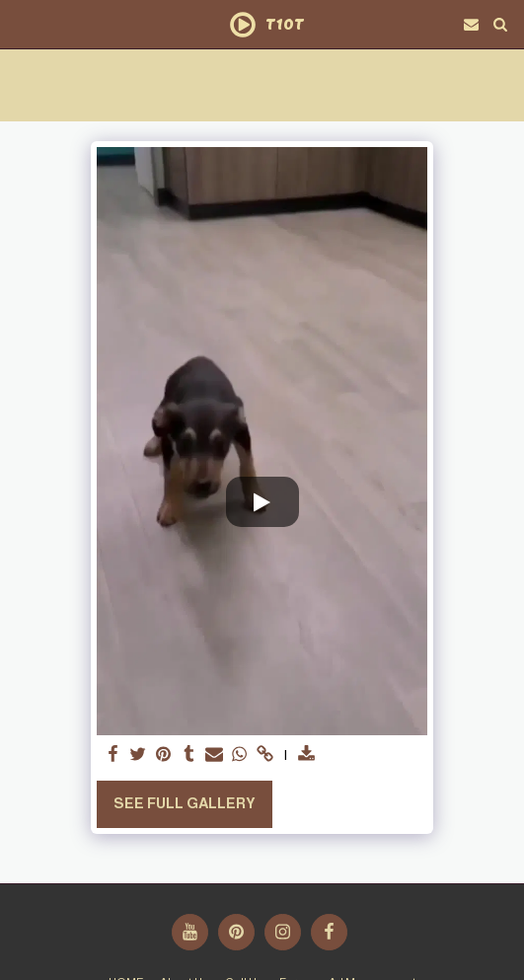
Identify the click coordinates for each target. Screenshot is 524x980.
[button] (22, 24)
